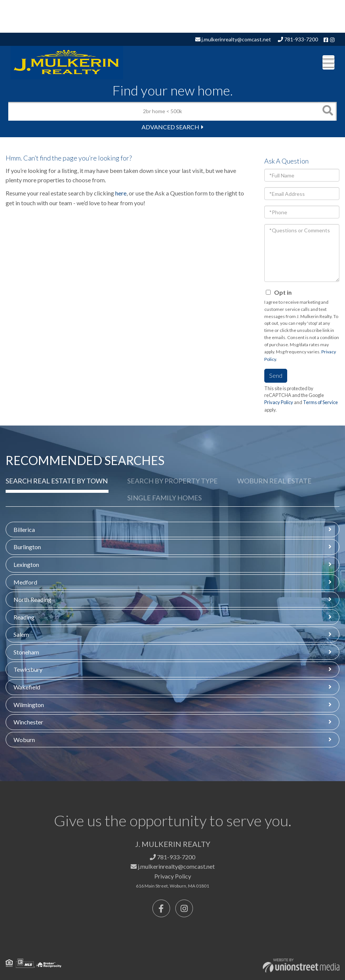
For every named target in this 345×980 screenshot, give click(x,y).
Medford (25, 582)
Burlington (27, 547)
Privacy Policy (279, 402)
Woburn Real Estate (274, 481)
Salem (21, 634)
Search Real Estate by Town (57, 481)
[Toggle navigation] (328, 62)
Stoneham (26, 652)
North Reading (32, 599)
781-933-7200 (298, 39)
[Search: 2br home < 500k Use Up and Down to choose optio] (163, 111)
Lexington (26, 564)
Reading (24, 617)
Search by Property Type (172, 481)
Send (276, 375)
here (121, 193)
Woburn (24, 740)
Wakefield (27, 687)
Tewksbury (28, 669)
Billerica (24, 529)
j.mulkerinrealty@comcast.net (233, 39)
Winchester (28, 722)
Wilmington (29, 705)
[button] (327, 111)
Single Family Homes (164, 498)
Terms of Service (320, 402)
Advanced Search (170, 127)
